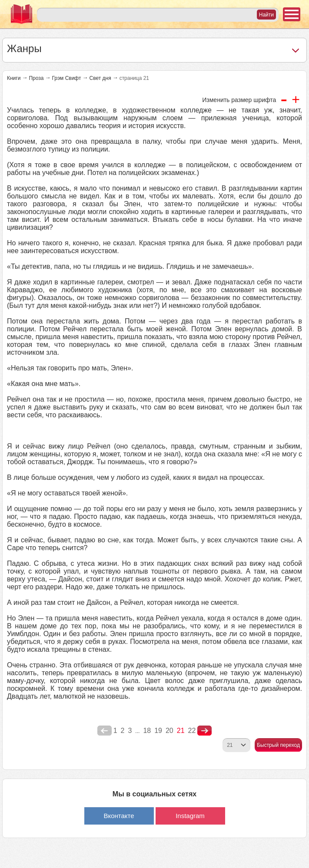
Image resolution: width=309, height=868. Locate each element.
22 (192, 731)
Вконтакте (119, 816)
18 (147, 731)
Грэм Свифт (66, 78)
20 (169, 731)
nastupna (204, 731)
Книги (14, 78)
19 (158, 731)
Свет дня (100, 78)
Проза (36, 78)
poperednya (105, 731)
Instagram (190, 816)
